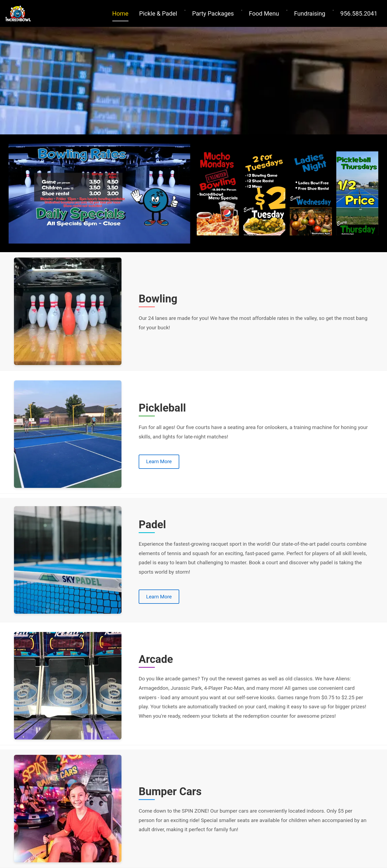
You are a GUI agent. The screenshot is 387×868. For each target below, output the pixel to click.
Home (120, 13)
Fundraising (310, 13)
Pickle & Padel (158, 13)
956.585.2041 (359, 13)
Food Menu (264, 13)
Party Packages (213, 13)
